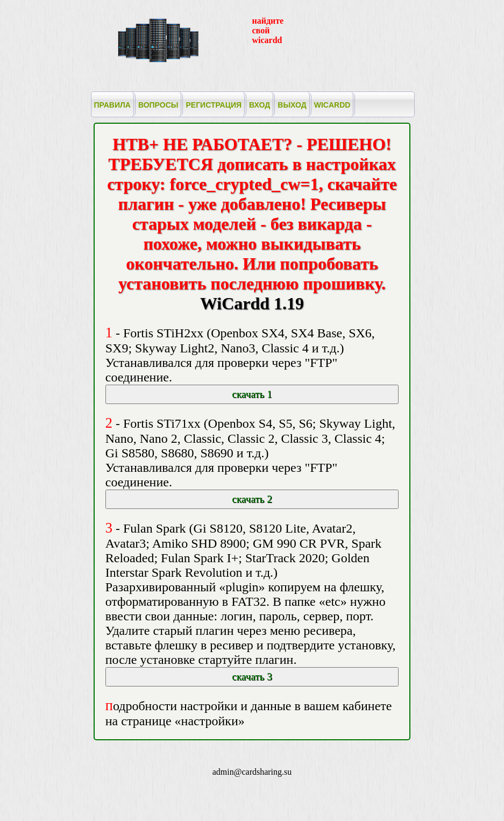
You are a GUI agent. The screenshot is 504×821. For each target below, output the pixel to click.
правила (112, 105)
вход (260, 105)
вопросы (158, 105)
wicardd (332, 105)
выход (292, 105)
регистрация (214, 105)
